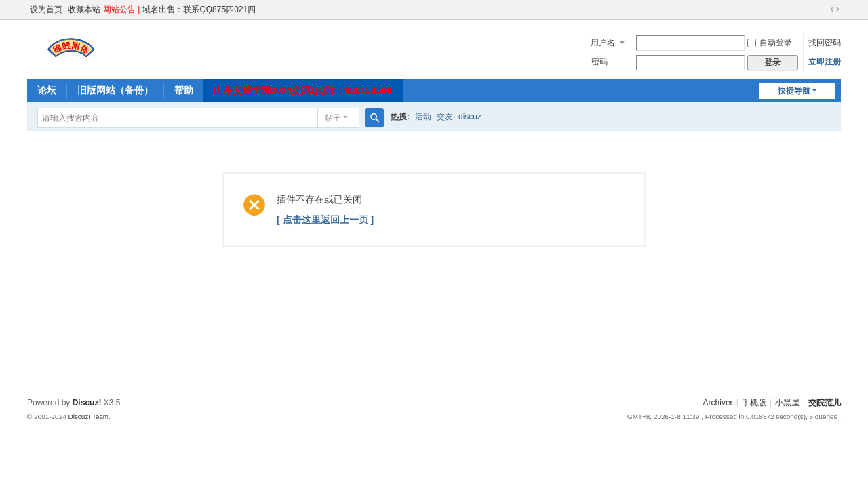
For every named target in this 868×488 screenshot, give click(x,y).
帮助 (184, 90)
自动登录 (770, 43)
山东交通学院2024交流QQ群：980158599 (303, 90)
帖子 (333, 118)
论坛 (47, 90)
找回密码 (825, 43)
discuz (470, 117)
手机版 (754, 403)
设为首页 (46, 9)
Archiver (718, 403)
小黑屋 (787, 403)
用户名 (603, 43)
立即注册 (825, 62)
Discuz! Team (88, 416)
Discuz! (87, 403)
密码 (599, 62)
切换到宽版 (835, 9)
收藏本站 (84, 9)
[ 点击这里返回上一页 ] (325, 220)
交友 (445, 117)
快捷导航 (794, 91)
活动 (423, 117)
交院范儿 (825, 403)
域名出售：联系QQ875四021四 (199, 9)
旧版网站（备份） (115, 90)
